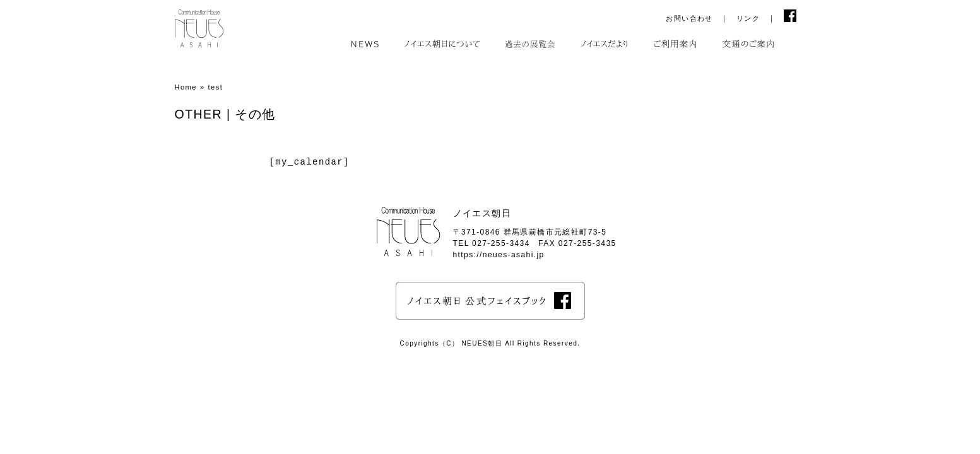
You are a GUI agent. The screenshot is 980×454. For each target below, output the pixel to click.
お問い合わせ (689, 18)
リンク (748, 18)
